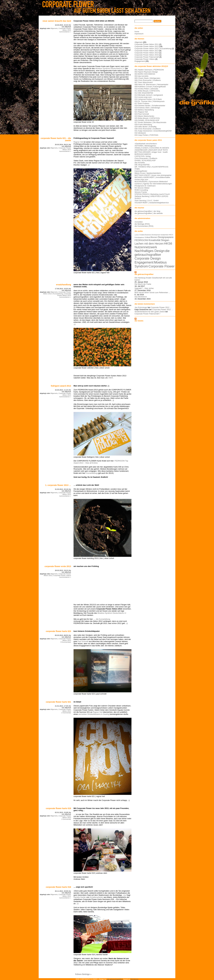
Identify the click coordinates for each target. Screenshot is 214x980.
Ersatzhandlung (64, 285)
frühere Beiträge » (83, 974)
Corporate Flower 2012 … (161, 307)
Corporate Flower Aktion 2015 (65, 29)
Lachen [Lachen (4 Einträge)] (137, 235)
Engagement (140, 61)
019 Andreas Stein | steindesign (147, 108)
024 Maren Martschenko (144, 116)
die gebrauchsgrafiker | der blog (147, 211)
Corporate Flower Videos (62, 575)
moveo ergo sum (141, 179)
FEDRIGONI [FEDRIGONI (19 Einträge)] (141, 240)
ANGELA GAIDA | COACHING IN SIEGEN (152, 148)
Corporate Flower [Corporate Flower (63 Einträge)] (161, 266)
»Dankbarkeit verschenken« (146, 144)
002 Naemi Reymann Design (146, 72)
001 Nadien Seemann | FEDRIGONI (149, 70)
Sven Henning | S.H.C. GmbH (147, 201)
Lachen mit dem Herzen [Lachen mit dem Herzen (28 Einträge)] (149, 244)
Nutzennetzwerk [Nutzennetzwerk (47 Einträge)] (146, 247)
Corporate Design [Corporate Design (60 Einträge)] (148, 258)
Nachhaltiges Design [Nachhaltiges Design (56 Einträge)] (150, 251)
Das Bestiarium (141, 297)
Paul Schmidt (83, 641)
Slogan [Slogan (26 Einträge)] (165, 240)
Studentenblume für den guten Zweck (150, 312)
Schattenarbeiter (96, 897)
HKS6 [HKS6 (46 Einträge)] (168, 243)
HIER (111, 378)
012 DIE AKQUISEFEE (144, 93)
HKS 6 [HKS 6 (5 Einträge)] (171, 235)
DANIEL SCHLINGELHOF (145, 160)
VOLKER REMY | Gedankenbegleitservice (152, 203)
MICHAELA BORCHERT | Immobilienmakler (152, 177)
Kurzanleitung (92, 473)
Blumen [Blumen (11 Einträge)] (154, 237)
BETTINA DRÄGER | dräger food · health (151, 152)
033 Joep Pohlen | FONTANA (146, 135)
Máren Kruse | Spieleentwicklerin (148, 173)
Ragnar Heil (78, 142)
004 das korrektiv (142, 76)
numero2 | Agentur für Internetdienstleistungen (153, 184)
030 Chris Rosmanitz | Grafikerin (148, 129)
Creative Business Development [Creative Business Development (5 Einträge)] (150, 235)
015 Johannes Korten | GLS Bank (148, 99)
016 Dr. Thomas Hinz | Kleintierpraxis (150, 101)
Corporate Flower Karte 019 (58, 808)
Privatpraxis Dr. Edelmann (145, 186)
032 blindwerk (140, 133)
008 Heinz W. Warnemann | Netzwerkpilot (151, 84)
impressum (139, 34)
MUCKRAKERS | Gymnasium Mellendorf (151, 182)
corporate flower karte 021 (58, 702)
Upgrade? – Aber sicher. (144, 288)
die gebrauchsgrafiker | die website (149, 213)
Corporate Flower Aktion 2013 (64, 295)
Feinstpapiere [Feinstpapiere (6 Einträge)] (139, 237)
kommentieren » (65, 32)
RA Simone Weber (142, 188)
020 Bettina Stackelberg (144, 110)
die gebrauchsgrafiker (144, 274)
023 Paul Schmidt (142, 114)
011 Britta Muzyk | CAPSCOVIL (147, 91)
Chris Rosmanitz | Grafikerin (146, 158)
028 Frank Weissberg (143, 125)
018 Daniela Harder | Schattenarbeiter (150, 106)
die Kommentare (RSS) (144, 226)
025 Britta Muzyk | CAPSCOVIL (147, 118)
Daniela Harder (80, 897)
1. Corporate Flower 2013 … (58, 485)
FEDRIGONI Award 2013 (61, 386)
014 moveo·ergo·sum (143, 97)
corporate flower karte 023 (58, 631)
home (137, 32)
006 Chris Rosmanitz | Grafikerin (148, 80)
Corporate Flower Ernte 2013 (58, 566)
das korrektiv (140, 163)
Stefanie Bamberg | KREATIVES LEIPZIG (151, 196)
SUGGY (138, 198)
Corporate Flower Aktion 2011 (147, 44)
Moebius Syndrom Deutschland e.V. (110, 68)
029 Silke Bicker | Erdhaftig (145, 127)
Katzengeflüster (141, 171)
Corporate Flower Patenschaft (147, 57)
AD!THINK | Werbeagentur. (146, 146)
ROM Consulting (141, 190)
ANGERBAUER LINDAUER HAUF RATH (151, 150)
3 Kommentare (66, 642)
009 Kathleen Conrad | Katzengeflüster (150, 87)
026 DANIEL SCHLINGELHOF (147, 120)
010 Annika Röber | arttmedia (146, 89)
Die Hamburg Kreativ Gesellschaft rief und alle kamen (153, 279)
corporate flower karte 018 (58, 887)
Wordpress (134, 979)
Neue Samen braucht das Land (57, 21)
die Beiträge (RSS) (142, 224)
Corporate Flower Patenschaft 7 (147, 314)
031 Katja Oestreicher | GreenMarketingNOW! (153, 131)
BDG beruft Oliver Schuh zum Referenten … (152, 293)
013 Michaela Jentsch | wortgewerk (149, 95)
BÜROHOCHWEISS (143, 154)
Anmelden (139, 222)
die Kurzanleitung (103, 619)
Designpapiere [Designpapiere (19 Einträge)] (166, 237)
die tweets (139, 321)
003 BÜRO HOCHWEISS (145, 74)
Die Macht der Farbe (143, 284)
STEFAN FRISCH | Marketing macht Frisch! (152, 194)
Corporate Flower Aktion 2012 (65, 710)
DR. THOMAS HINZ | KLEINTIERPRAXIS (151, 167)
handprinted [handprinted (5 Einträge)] (164, 235)
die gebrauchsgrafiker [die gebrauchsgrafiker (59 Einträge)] (152, 253)
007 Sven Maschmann (144, 82)
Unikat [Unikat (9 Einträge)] (147, 237)
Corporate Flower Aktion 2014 (65, 149)
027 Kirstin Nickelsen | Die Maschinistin (150, 122)
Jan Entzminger (141, 307)
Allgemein (54, 28)
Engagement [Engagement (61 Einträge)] (144, 262)
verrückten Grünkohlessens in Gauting (94, 714)
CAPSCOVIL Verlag (143, 156)
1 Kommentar (66, 713)
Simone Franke (141, 192)
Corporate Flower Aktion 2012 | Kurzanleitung (57, 293)
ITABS (137, 169)
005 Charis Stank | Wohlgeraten (147, 78)
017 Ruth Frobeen (142, 103)
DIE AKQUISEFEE (142, 165)
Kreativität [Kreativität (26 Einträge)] (154, 240)
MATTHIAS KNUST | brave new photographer (153, 175)
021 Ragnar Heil (141, 112)
